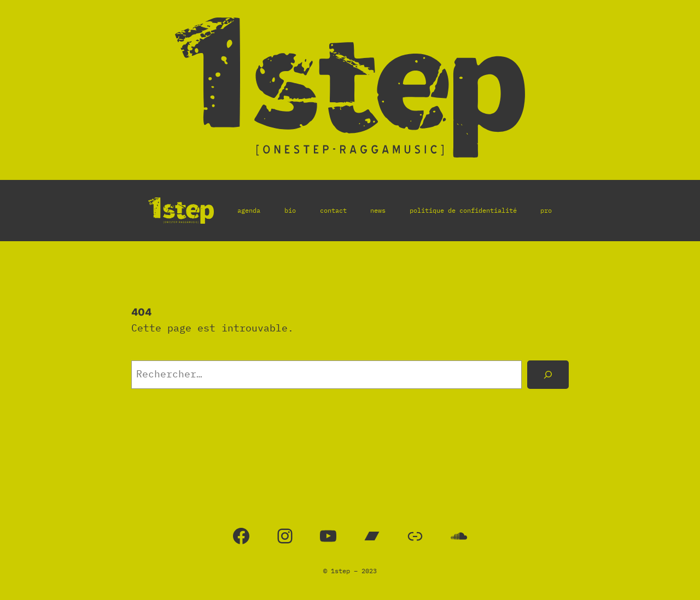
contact (333, 210)
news (378, 210)
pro (546, 210)
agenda (249, 210)
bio (290, 210)
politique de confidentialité (463, 210)
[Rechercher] (548, 375)
